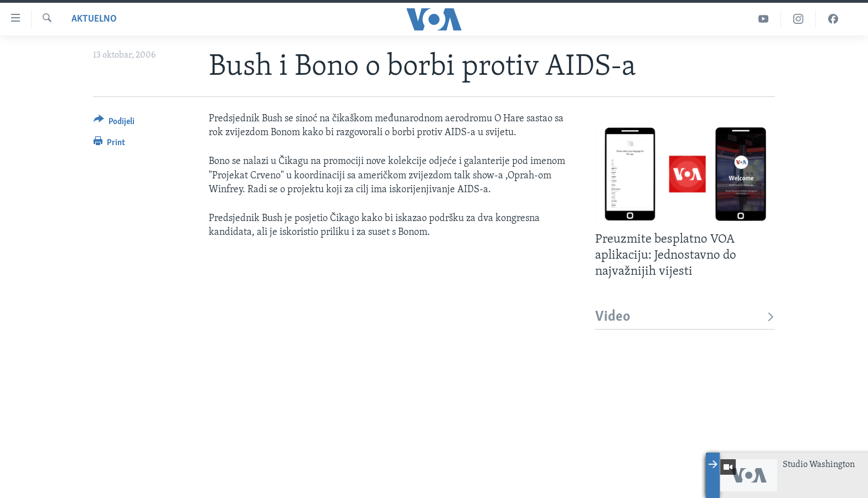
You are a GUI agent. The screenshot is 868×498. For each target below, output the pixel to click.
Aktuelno (94, 19)
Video (685, 317)
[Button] (114, 123)
